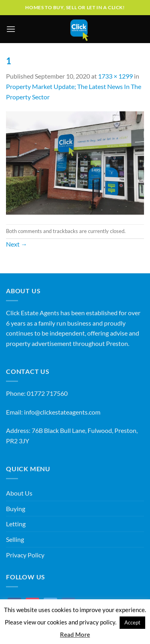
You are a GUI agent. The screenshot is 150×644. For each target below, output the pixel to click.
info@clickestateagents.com (62, 412)
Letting (16, 524)
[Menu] (11, 29)
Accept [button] (132, 622)
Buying (16, 509)
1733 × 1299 (115, 76)
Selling (15, 539)
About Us (19, 493)
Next (17, 244)
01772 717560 (47, 393)
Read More (75, 634)
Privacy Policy (25, 555)
